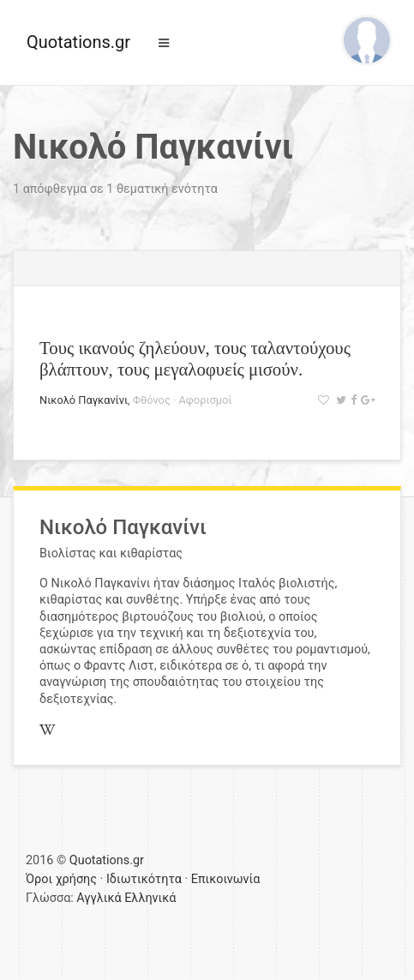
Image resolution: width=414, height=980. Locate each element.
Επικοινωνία (226, 879)
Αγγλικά (99, 898)
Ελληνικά (150, 898)
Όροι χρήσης (61, 879)
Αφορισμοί (205, 400)
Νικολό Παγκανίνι (84, 400)
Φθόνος (152, 400)
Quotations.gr (78, 42)
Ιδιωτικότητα (144, 879)
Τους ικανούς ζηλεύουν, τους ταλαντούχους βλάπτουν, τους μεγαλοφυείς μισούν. (195, 358)
